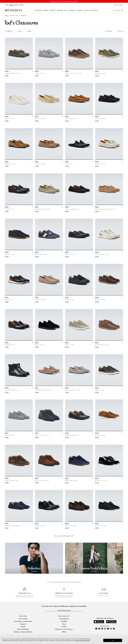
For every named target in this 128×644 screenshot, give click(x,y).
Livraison (23, 626)
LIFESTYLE (21, 5)
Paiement (23, 624)
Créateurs (12, 16)
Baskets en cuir (9, 119)
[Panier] (122, 10)
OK (113, 640)
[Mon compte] (116, 10)
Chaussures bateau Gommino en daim (105, 209)
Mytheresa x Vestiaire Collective (23, 632)
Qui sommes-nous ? (64, 616)
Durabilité (64, 621)
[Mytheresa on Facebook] (99, 629)
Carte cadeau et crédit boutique (23, 621)
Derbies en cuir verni (101, 480)
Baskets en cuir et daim (102, 254)
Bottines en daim (10, 254)
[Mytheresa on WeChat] (114, 629)
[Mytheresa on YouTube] (108, 629)
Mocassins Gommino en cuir (73, 209)
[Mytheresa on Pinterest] (102, 629)
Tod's (18, 16)
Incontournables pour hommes (60, 582)
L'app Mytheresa (64, 619)
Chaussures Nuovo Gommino (12, 526)
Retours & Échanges (23, 629)
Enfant (16, 5)
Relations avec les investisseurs (64, 629)
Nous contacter (23, 619)
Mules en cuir (69, 164)
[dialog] (64, 640)
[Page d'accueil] (14, 10)
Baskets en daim (39, 73)
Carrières (64, 626)
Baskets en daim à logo (12, 480)
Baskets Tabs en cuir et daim (73, 73)
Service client (23, 616)
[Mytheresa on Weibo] (111, 629)
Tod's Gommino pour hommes (74, 582)
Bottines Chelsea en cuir (12, 390)
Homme (11, 5)
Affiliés (64, 632)
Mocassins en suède (71, 526)
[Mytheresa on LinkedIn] (96, 629)
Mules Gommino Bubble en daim (43, 390)
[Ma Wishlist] (119, 10)
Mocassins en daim (100, 73)
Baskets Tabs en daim (41, 254)
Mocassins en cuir (100, 164)
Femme (7, 5)
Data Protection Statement (83, 641)
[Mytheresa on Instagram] (105, 629)
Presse (64, 624)
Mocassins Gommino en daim (12, 73)
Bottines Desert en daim (102, 345)
